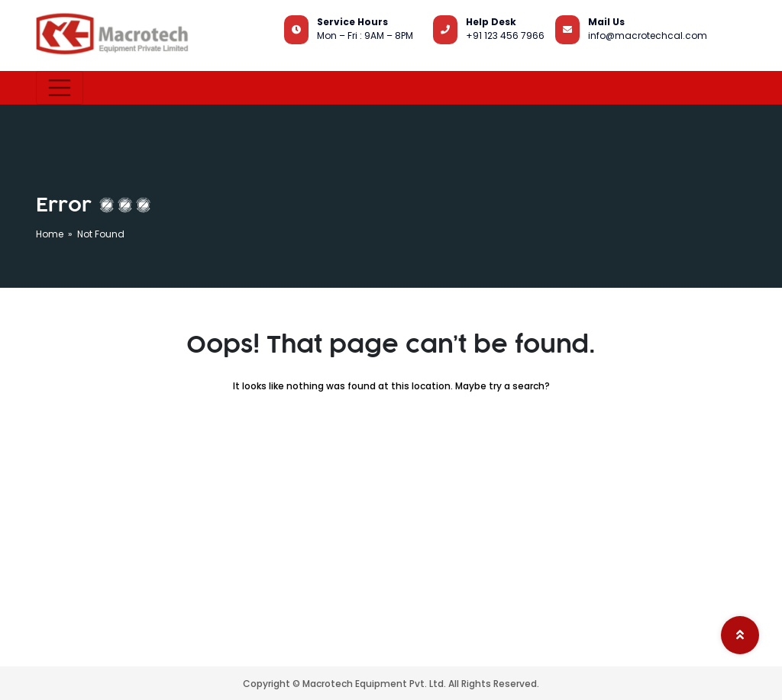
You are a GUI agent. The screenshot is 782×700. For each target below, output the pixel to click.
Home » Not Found (80, 234)
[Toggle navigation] (60, 88)
